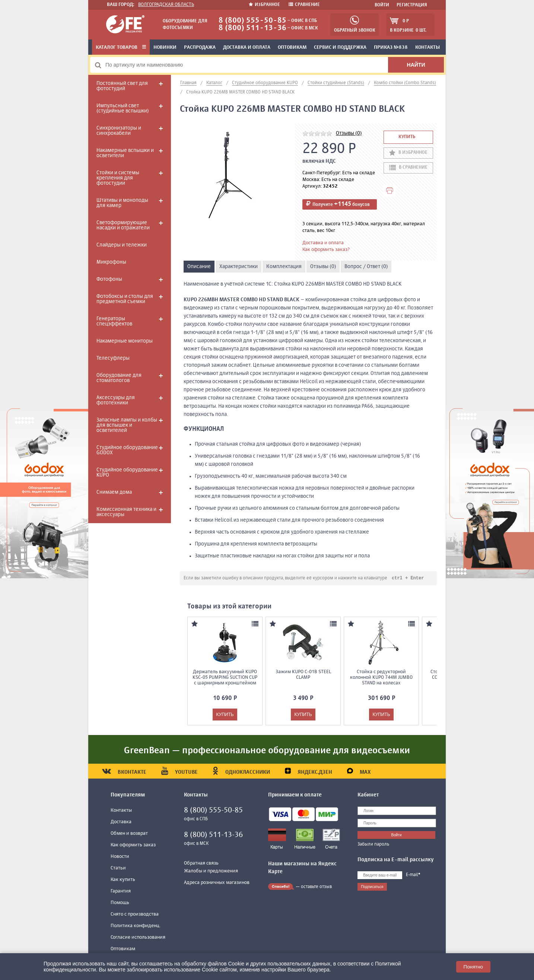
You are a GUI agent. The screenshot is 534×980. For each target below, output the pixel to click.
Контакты (427, 47)
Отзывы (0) (349, 133)
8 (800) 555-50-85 (252, 21)
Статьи (118, 868)
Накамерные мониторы (125, 341)
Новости (120, 857)
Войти (382, 5)
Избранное (265, 5)
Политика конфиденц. (136, 926)
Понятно (473, 967)
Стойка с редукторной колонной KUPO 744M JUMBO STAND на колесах (381, 678)
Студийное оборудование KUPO (127, 472)
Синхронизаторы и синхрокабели (119, 131)
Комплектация (284, 267)
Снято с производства (135, 915)
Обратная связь (201, 864)
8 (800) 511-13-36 (252, 28)
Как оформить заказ (133, 845)
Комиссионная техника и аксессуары (126, 512)
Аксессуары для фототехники (116, 400)
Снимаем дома (114, 492)
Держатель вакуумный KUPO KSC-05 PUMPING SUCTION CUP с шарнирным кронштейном (225, 678)
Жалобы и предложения (211, 871)
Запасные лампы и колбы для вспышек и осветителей (127, 425)
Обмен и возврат (129, 834)
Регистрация (412, 5)
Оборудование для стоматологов (119, 378)
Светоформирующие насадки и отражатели (123, 225)
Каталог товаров (121, 47)
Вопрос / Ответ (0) (366, 267)
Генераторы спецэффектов (114, 321)
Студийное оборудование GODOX (127, 450)
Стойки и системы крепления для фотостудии (118, 178)
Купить (407, 137)
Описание (199, 267)
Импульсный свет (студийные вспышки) (123, 108)
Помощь (120, 903)
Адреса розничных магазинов (217, 883)
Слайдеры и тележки (122, 245)
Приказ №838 (391, 47)
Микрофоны (111, 262)
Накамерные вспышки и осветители (125, 153)
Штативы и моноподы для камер (122, 203)
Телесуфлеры (113, 358)
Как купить (123, 880)
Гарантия (121, 892)
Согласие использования (138, 938)
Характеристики (239, 267)
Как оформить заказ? (326, 250)
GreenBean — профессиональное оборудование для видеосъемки (267, 751)
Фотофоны (109, 279)
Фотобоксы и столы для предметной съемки (125, 299)
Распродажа (200, 47)
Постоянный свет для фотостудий (122, 86)
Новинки (165, 47)
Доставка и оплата (247, 47)
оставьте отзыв (316, 887)
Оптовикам (292, 47)
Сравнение (304, 5)
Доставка (121, 822)
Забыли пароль (373, 845)
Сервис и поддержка (340, 47)
